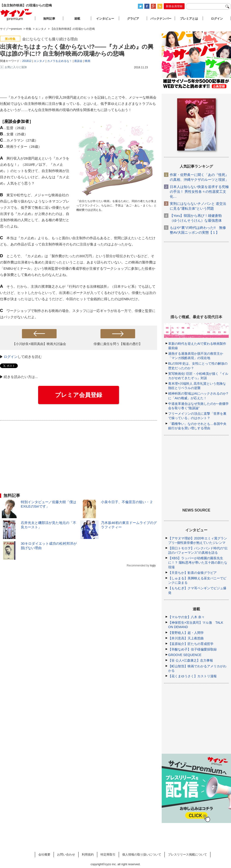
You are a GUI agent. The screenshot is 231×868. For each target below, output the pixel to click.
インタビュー (105, 19)
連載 (77, 19)
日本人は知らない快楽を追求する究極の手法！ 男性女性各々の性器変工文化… (199, 192)
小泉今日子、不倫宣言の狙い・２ (127, 502)
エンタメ (39, 61)
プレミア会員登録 (79, 395)
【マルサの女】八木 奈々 (186, 617)
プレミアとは (189, 19)
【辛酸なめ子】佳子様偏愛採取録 (192, 649)
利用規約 (88, 854)
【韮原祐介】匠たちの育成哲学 (191, 644)
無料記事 (49, 19)
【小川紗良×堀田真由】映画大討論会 (39, 344)
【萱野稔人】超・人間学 (186, 633)
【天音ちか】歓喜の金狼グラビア (192, 573)
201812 (27, 61)
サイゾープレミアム (16, 15)
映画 (88, 61)
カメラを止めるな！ (60, 61)
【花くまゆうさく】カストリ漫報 (192, 676)
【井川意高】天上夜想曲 (186, 638)
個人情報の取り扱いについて (142, 854)
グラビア (133, 19)
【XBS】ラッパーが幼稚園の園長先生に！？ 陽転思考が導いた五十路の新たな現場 (198, 563)
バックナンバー (161, 19)
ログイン (11, 357)
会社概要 (44, 854)
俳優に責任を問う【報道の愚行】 (118, 344)
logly (153, 566)
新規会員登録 (174, 6)
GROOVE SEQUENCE (185, 655)
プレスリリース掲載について (187, 854)
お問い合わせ (66, 854)
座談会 (78, 61)
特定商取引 (108, 854)
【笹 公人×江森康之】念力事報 (191, 660)
